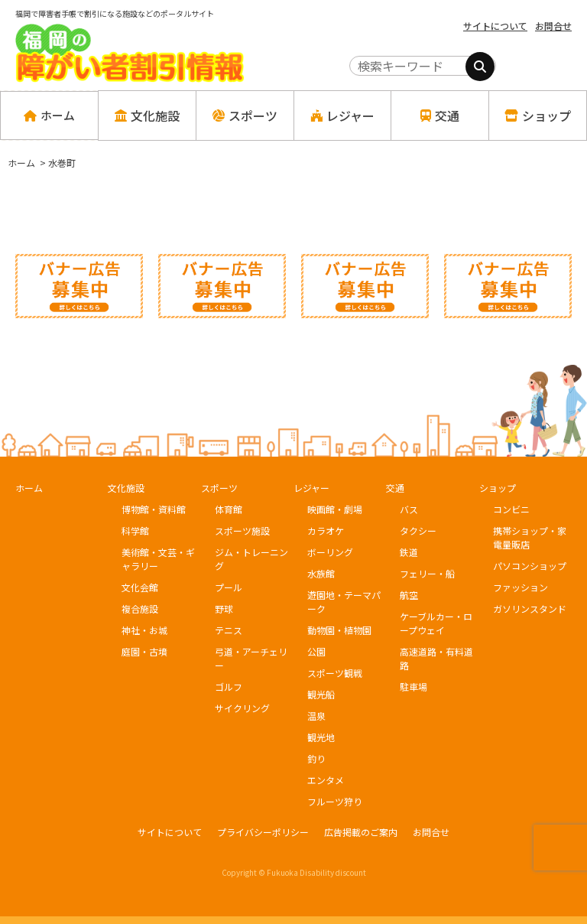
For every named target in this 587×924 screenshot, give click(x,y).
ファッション (521, 587)
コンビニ (511, 509)
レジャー (311, 488)
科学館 (135, 530)
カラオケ (326, 530)
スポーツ (219, 488)
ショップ (498, 488)
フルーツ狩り (335, 801)
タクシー (418, 530)
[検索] (480, 67)
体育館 (229, 509)
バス (409, 509)
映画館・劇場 (335, 509)
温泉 (316, 716)
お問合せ (553, 26)
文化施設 (126, 488)
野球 (224, 608)
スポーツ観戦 (335, 673)
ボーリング (330, 552)
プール (229, 587)
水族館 (321, 573)
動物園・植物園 (339, 630)
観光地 (321, 737)
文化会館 (140, 587)
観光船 (321, 694)
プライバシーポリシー (263, 832)
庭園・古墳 (144, 651)
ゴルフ (229, 686)
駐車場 (413, 686)
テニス (229, 630)
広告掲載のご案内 (361, 832)
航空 (409, 595)
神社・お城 (144, 630)
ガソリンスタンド (530, 608)
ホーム (49, 115)
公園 (316, 651)
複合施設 (140, 608)
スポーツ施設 (242, 530)
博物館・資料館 (154, 509)
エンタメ (326, 780)
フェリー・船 (427, 573)
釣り (316, 758)
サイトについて (495, 26)
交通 (395, 488)
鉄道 (409, 552)
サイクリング (242, 708)
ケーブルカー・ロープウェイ (436, 623)
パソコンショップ (530, 566)
